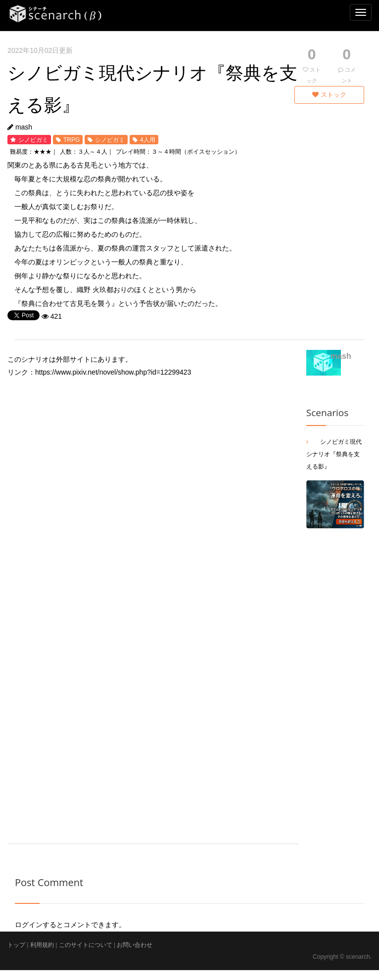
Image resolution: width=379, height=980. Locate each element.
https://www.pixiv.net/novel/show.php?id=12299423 (113, 372)
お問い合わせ (135, 945)
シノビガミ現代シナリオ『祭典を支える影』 (334, 454)
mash (24, 127)
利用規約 (42, 945)
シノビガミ (33, 140)
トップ (16, 945)
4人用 (148, 140)
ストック (329, 95)
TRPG (71, 140)
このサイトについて (86, 945)
